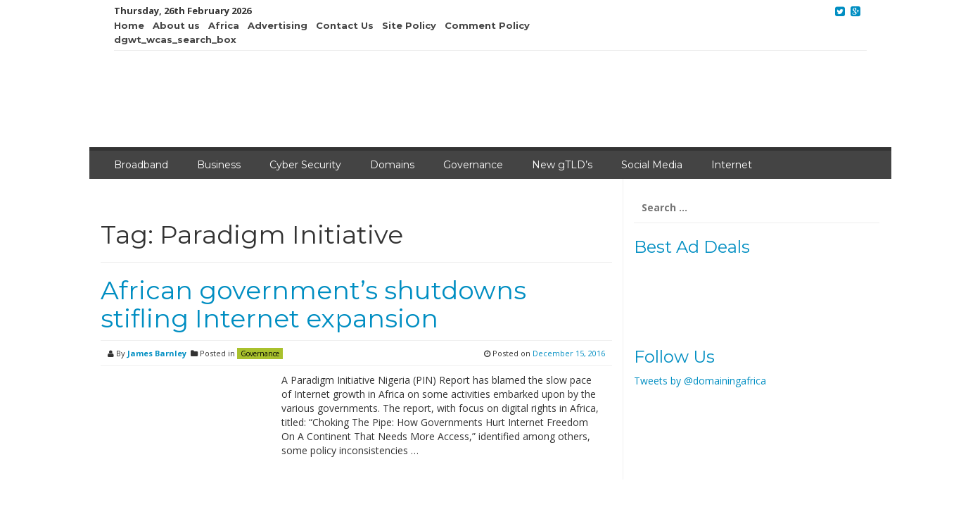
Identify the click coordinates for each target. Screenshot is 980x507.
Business (219, 165)
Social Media (652, 165)
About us (176, 25)
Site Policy (409, 25)
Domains (392, 165)
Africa (224, 25)
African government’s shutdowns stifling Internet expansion (313, 304)
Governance (473, 165)
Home (129, 25)
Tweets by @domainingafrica (700, 381)
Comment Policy (487, 25)
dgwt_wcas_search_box (175, 39)
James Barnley (157, 353)
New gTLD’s (562, 165)
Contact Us (345, 25)
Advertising (278, 25)
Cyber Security (305, 165)
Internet (732, 165)
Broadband (141, 165)
